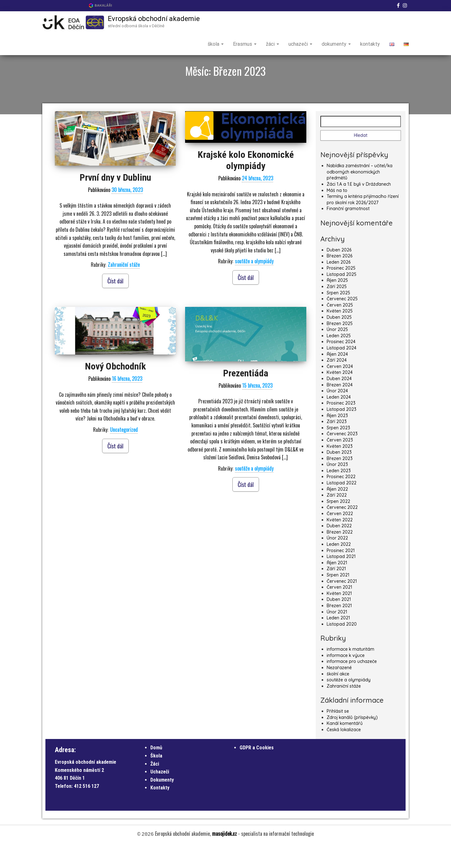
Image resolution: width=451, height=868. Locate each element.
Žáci (155, 786)
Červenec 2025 (342, 321)
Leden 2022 (339, 566)
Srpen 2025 (338, 315)
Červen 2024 (340, 388)
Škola (156, 778)
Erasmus (245, 44)
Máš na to (337, 212)
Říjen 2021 (337, 585)
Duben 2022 (339, 548)
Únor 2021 (337, 634)
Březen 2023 (340, 480)
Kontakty (160, 810)
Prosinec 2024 (341, 364)
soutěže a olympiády (254, 283)
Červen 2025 (340, 327)
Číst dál (115, 303)
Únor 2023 (337, 486)
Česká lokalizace (344, 752)
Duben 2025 (339, 339)
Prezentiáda (246, 395)
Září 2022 (337, 517)
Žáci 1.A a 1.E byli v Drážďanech (359, 206)
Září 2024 (337, 382)
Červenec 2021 (342, 603)
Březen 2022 (340, 554)
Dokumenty (162, 802)
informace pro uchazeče (352, 683)
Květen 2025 (340, 333)
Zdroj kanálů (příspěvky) (352, 739)
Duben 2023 (339, 474)
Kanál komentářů (345, 745)
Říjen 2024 (337, 376)
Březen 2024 (340, 407)
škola (216, 44)
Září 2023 (337, 443)
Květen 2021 (339, 615)
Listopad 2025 (342, 296)
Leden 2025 (339, 358)
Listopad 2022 (342, 505)
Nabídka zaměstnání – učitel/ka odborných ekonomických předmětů (360, 194)
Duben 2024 (339, 400)
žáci (272, 44)
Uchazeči (160, 794)
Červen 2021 (339, 609)
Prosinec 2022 (341, 499)
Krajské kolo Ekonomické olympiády (246, 182)
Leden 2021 (338, 640)
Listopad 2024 (342, 370)
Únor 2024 (337, 413)
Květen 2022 (340, 542)
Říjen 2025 (337, 302)
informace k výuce (346, 677)
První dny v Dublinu (115, 199)
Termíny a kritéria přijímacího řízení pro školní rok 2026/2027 (363, 221)
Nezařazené (339, 690)
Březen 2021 (339, 628)
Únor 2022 (337, 560)
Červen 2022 (340, 535)
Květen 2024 (340, 394)
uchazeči (300, 44)
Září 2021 (336, 591)
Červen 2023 (340, 462)
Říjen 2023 (337, 437)
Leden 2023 (339, 493)
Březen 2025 (340, 345)
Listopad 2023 (342, 431)
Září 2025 (337, 308)
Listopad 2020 (342, 646)
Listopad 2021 (341, 578)
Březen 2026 (340, 278)
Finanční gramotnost (348, 230)
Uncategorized (124, 452)
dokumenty (336, 44)
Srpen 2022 (338, 523)
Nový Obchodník (115, 388)
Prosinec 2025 (341, 290)
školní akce (338, 695)
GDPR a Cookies (257, 770)
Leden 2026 (339, 284)
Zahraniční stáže (124, 287)
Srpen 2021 (338, 597)
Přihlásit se (338, 733)
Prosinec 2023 (341, 425)
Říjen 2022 (337, 511)
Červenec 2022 (342, 529)
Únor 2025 (337, 351)
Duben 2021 (339, 621)
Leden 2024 (339, 419)
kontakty (370, 44)
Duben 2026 (339, 271)
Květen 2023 (340, 468)
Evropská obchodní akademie (154, 19)
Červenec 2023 (342, 456)
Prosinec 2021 (341, 572)
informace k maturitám (350, 671)
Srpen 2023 (338, 450)
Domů (156, 770)
